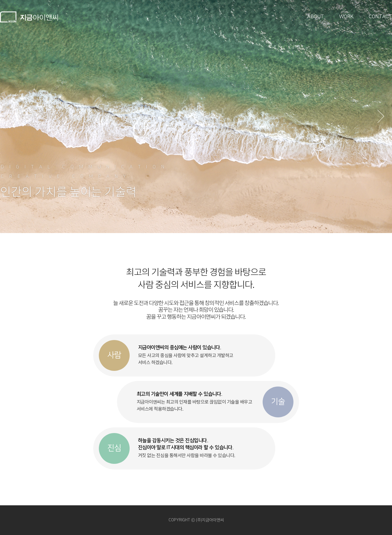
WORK (346, 17)
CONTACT (380, 17)
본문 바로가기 (0, 0)
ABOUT (316, 17)
